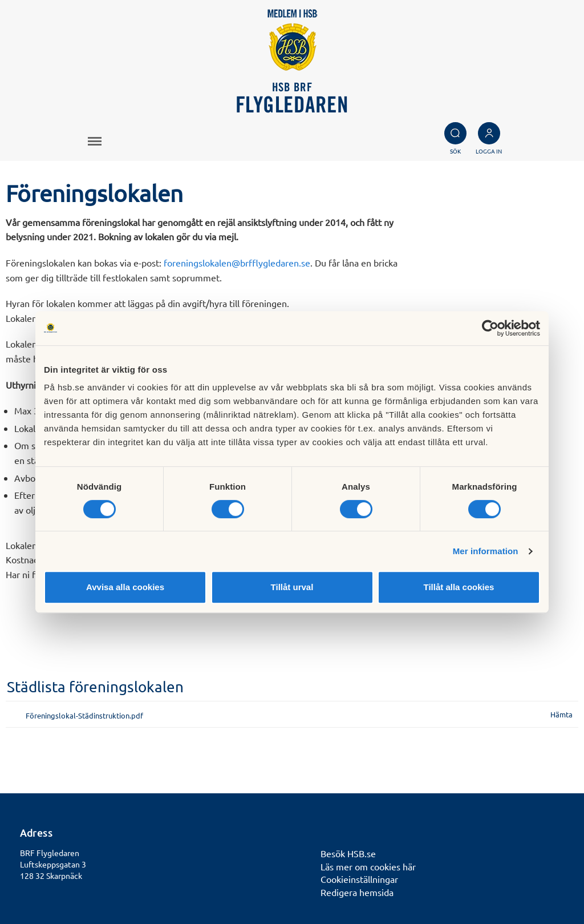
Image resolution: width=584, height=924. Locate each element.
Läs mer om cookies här (368, 866)
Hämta (561, 714)
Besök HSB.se (348, 853)
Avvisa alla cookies (125, 587)
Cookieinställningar (359, 879)
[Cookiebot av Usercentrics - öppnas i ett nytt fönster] (490, 328)
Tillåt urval (292, 587)
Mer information (486, 551)
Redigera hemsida (357, 892)
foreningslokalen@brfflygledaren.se (237, 263)
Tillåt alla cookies (459, 587)
